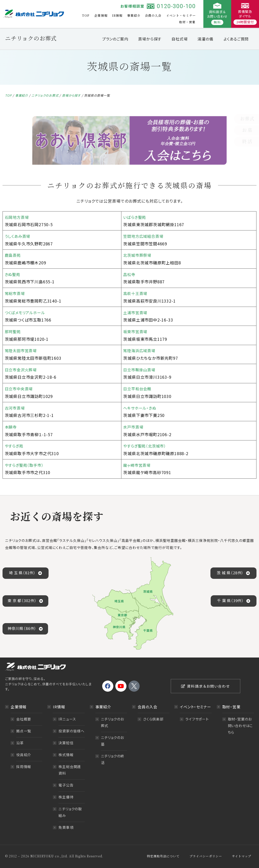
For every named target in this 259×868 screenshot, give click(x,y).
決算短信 (66, 743)
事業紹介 (134, 15)
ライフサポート (197, 719)
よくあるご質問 (236, 39)
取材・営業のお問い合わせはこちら (241, 726)
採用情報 (24, 767)
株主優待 (66, 797)
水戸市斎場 (134, 427)
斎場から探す (150, 39)
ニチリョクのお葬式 (45, 95)
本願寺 (11, 427)
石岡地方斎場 (18, 217)
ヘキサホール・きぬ (141, 408)
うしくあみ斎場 (18, 236)
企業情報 (101, 15)
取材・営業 (187, 22)
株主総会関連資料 (70, 770)
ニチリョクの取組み (70, 812)
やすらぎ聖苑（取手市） (25, 465)
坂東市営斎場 (136, 331)
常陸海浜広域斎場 (140, 350)
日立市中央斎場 (20, 389)
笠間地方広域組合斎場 (144, 236)
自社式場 (179, 39)
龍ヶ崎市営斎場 (138, 465)
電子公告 (66, 785)
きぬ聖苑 (13, 274)
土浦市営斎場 (136, 312)
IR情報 (117, 15)
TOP (86, 15)
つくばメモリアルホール (26, 312)
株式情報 (66, 755)
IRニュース (67, 719)
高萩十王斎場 (136, 293)
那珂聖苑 (13, 331)
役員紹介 (24, 755)
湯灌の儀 (205, 39)
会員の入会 (153, 15)
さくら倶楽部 (153, 719)
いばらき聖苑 (135, 217)
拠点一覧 (24, 731)
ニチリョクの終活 (113, 759)
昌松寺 (129, 274)
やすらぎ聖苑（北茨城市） (146, 446)
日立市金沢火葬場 (22, 370)
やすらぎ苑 (15, 446)
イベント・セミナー (181, 15)
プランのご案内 (115, 39)
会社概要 (24, 719)
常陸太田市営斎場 (22, 350)
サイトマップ (242, 856)
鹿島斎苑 (13, 255)
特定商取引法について (163, 856)
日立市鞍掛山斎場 (140, 370)
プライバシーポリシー (206, 856)
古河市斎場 (15, 408)
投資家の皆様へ (71, 731)
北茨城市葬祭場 (138, 255)
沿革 (20, 743)
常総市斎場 (15, 293)
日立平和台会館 (138, 389)
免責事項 (66, 827)
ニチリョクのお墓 (113, 741)
